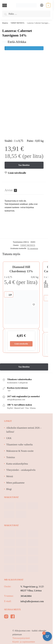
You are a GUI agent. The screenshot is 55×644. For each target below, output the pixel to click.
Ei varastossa (33, 248)
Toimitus (11, 457)
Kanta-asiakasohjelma (17, 464)
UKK (9, 438)
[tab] (24, 190)
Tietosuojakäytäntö (21, 638)
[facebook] (13, 617)
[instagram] (6, 617)
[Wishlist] (17, 173)
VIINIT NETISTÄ (17, 23)
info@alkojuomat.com (32, 601)
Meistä (10, 476)
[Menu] (7, 5)
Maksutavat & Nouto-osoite (20, 451)
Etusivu (5, 23)
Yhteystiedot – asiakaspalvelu (21, 470)
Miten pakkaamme (15, 483)
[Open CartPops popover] (47, 636)
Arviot (11, 190)
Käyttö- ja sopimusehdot (24, 642)
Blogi (9, 489)
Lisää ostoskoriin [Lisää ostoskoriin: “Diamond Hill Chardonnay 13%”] (21, 344)
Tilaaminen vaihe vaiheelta (19, 445)
